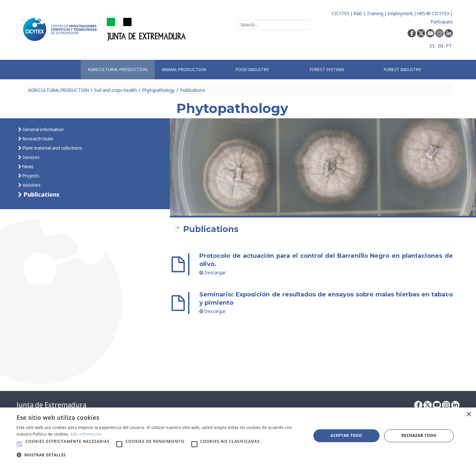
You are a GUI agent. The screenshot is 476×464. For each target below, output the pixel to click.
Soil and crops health (116, 90)
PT (449, 46)
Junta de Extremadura (51, 405)
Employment (400, 13)
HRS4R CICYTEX (433, 13)
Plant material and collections (52, 148)
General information (43, 129)
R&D (358, 13)
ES (432, 46)
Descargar (213, 272)
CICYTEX (340, 13)
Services (31, 157)
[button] (20, 444)
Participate (442, 22)
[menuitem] (118, 70)
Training (375, 13)
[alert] (238, 436)
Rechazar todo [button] (419, 435)
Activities (31, 185)
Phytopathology (159, 90)
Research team (37, 139)
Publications (193, 90)
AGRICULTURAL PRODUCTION (59, 90)
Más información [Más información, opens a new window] (86, 434)
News (28, 166)
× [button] (469, 415)
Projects (30, 176)
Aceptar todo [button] (346, 435)
